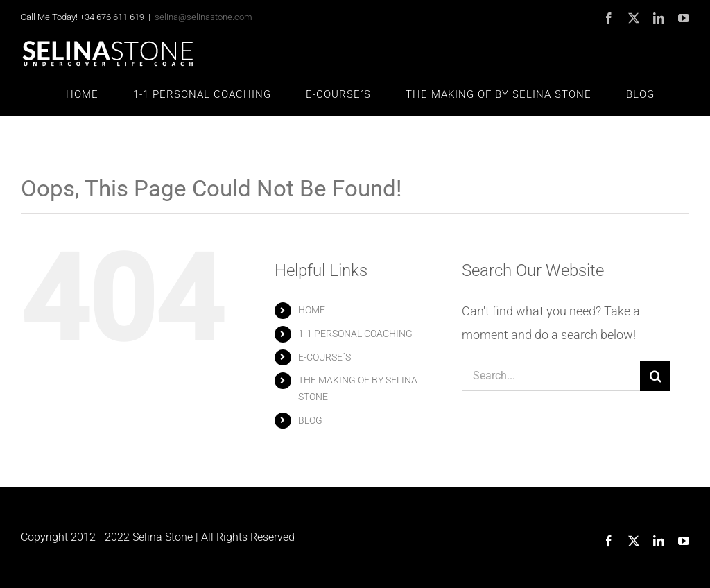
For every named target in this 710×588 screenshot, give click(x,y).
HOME (312, 310)
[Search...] (551, 376)
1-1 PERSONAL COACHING (355, 334)
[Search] (655, 376)
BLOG (310, 420)
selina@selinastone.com (204, 17)
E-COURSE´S (324, 357)
